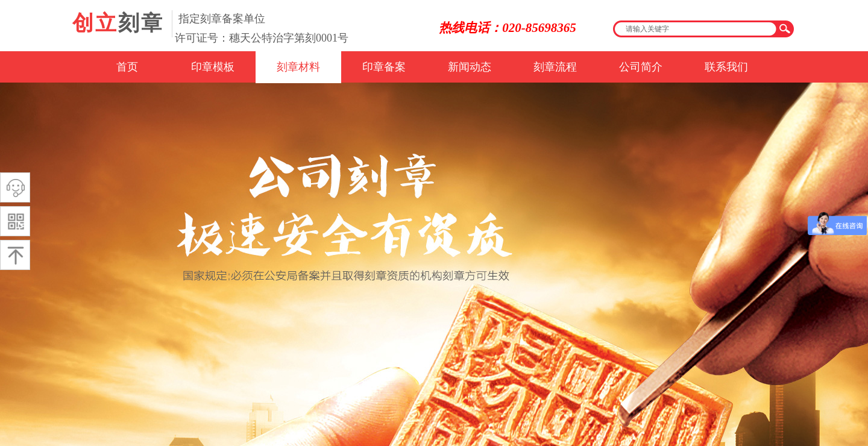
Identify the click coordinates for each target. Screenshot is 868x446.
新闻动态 (470, 67)
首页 (127, 67)
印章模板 (213, 67)
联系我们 (726, 67)
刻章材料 (298, 67)
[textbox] (696, 29)
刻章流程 (555, 67)
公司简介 (641, 67)
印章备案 (384, 67)
